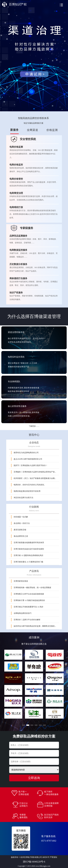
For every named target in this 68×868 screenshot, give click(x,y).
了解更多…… (34, 426)
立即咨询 (34, 778)
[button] (24, 725)
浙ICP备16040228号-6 (34, 862)
